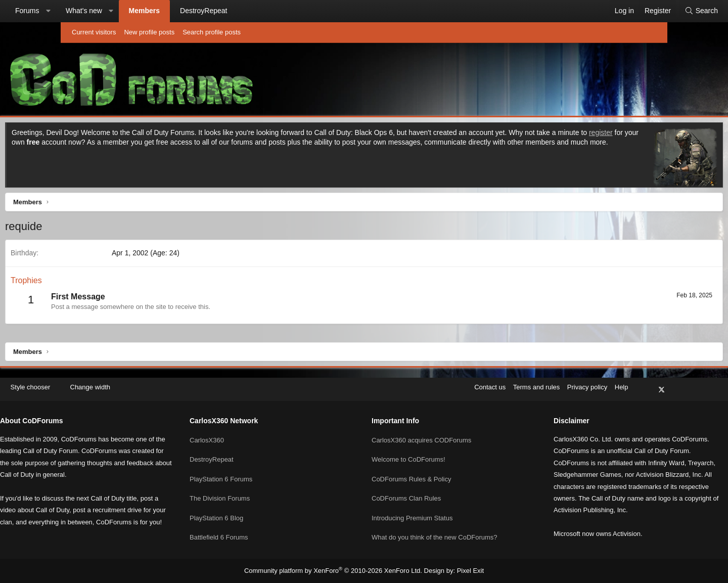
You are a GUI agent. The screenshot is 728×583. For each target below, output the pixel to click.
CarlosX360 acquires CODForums (421, 431)
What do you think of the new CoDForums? (435, 523)
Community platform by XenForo (335, 571)
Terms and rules (468, 385)
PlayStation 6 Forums (255, 468)
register (151, 145)
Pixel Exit (462, 571)
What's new (145, 11)
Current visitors (94, 32)
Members (205, 11)
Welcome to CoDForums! (408, 450)
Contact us (422, 385)
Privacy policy (519, 385)
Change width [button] (159, 385)
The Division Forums (254, 486)
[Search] (641, 11)
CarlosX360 (241, 431)
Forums (88, 11)
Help (553, 385)
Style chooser (95, 385)
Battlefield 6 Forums (253, 523)
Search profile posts (212, 32)
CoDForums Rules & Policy (412, 468)
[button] (109, 11)
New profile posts (149, 32)
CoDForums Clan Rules (406, 486)
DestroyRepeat (264, 11)
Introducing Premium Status (412, 504)
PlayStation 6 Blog (251, 504)
